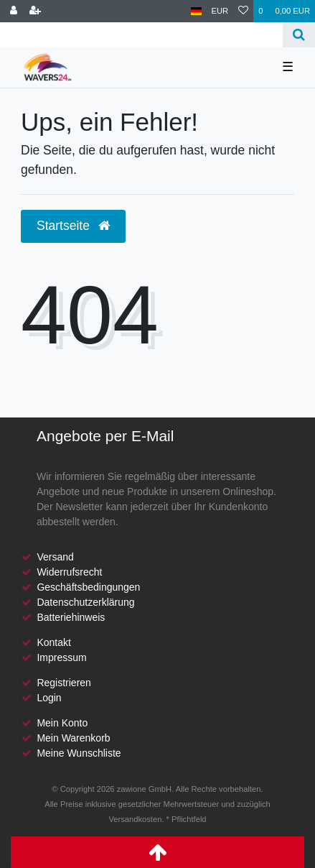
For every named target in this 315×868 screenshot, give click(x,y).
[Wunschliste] (243, 11)
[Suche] (299, 35)
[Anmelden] (14, 11)
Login (49, 698)
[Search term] (141, 35)
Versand (55, 557)
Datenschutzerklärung (85, 602)
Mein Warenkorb (73, 738)
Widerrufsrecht (69, 572)
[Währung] (220, 11)
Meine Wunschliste (79, 753)
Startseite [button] (73, 226)
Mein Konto (62, 723)
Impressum (61, 657)
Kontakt (53, 642)
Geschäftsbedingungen (88, 587)
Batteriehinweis (71, 617)
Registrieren (64, 683)
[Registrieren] (35, 11)
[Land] (196, 11)
